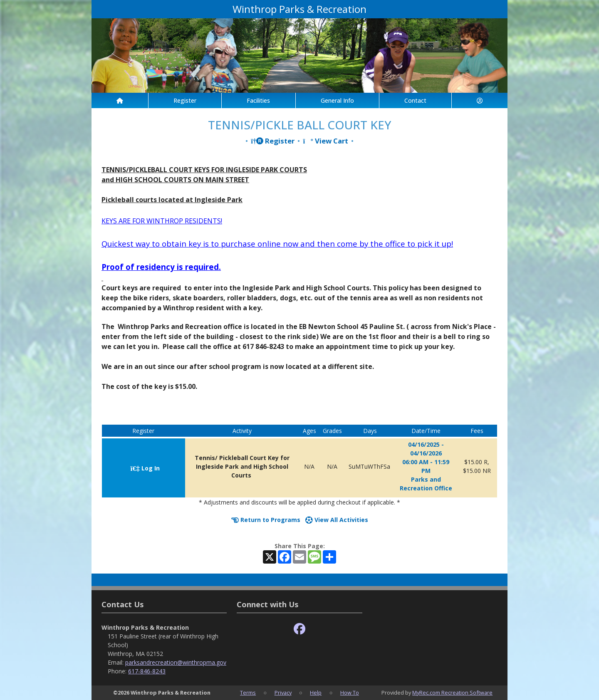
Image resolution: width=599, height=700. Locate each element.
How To (350, 693)
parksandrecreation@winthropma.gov (176, 662)
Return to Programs (266, 520)
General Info (337, 100)
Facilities (258, 100)
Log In (145, 468)
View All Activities (337, 520)
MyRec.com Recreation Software (452, 693)
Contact (415, 100)
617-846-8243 (147, 671)
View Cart (325, 141)
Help (316, 693)
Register (185, 100)
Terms (248, 693)
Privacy (283, 693)
